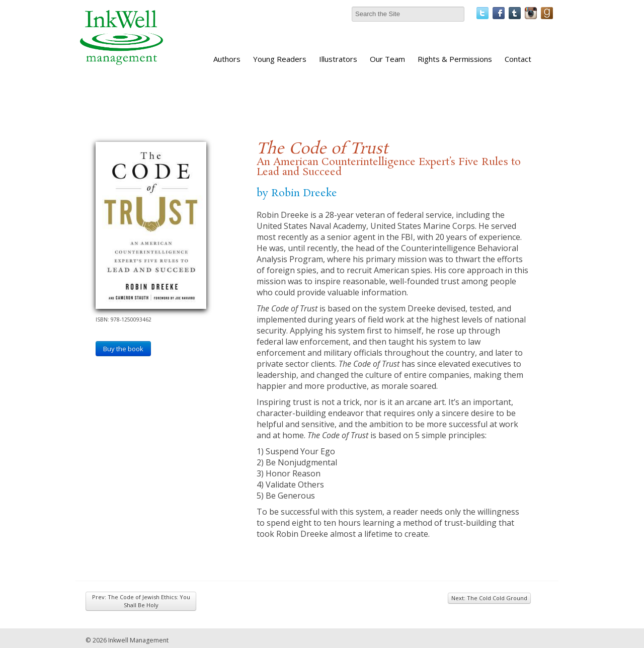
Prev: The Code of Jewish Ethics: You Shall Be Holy (141, 601)
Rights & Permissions (455, 59)
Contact (518, 59)
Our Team (387, 59)
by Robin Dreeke (297, 193)
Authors (227, 59)
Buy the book (123, 349)
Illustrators (338, 59)
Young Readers (280, 59)
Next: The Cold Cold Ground (489, 598)
